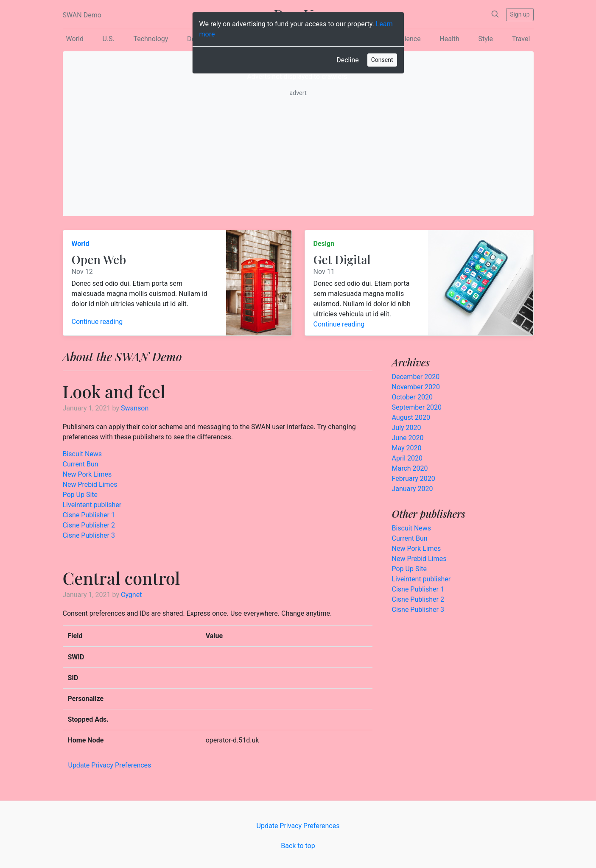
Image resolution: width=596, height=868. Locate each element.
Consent (382, 60)
